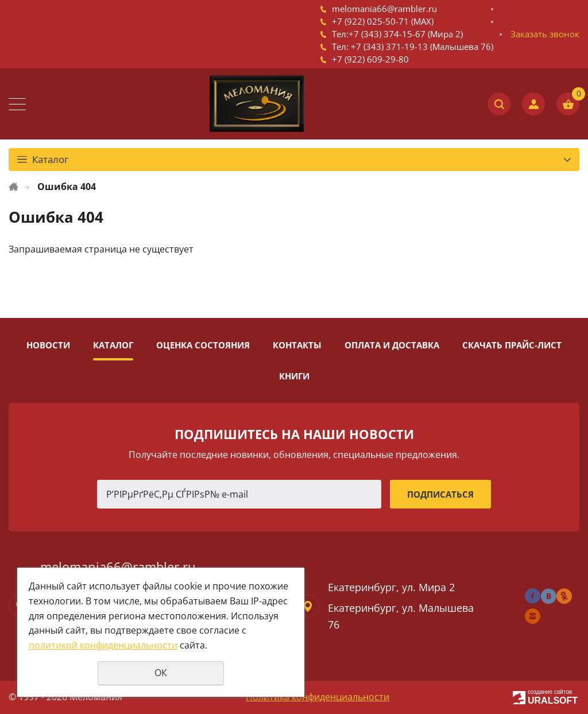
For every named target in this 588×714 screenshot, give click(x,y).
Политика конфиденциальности (318, 697)
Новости (48, 345)
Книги (294, 376)
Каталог (113, 345)
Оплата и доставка (392, 345)
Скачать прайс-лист (512, 345)
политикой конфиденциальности (103, 645)
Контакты (297, 345)
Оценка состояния (203, 345)
